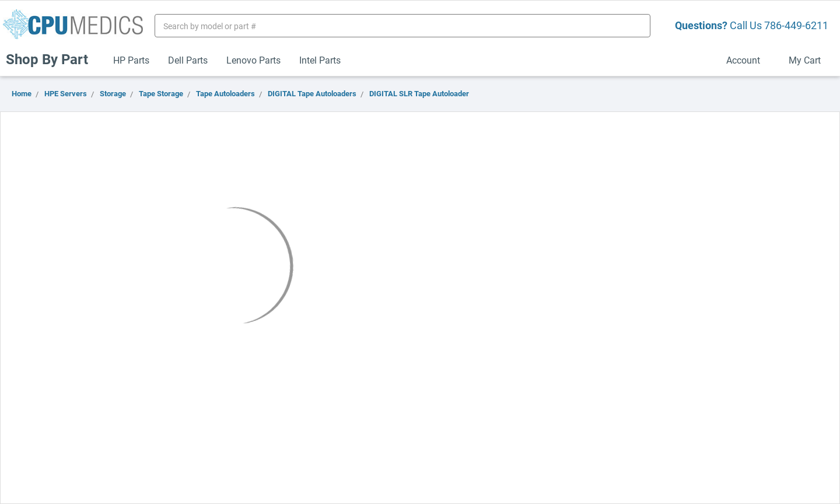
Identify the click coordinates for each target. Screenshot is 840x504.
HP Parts (131, 60)
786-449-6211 (796, 25)
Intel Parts (320, 60)
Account (748, 60)
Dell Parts (188, 60)
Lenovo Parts (253, 60)
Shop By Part (52, 59)
